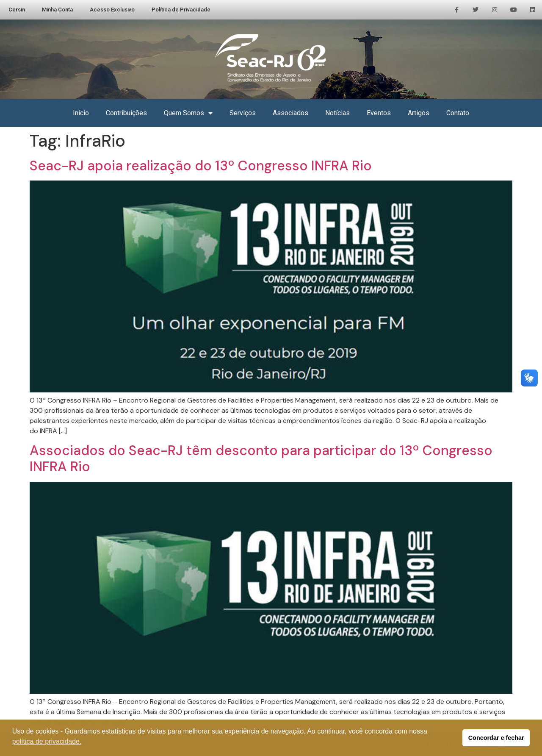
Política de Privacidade (181, 10)
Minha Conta (57, 10)
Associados (290, 113)
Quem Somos (188, 113)
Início (81, 113)
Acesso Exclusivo (112, 10)
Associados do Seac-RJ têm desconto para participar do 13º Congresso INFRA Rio (261, 459)
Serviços (243, 113)
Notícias (337, 113)
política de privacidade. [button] (47, 741)
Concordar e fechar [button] (496, 738)
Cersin (17, 10)
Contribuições (126, 113)
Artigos (419, 113)
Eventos (379, 113)
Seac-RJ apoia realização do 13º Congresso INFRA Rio (201, 166)
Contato (458, 113)
